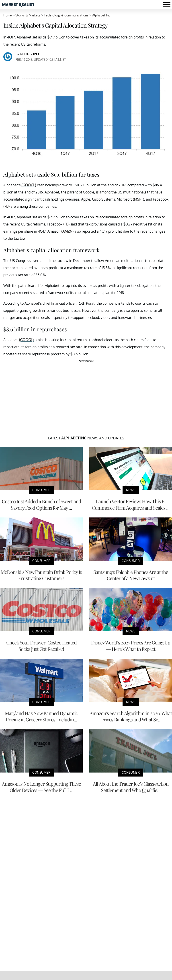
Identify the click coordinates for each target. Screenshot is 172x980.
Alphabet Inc (101, 15)
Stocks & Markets (28, 15)
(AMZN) (67, 231)
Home (8, 15)
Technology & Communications (66, 15)
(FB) (6, 206)
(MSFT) (138, 199)
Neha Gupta (30, 54)
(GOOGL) (29, 185)
